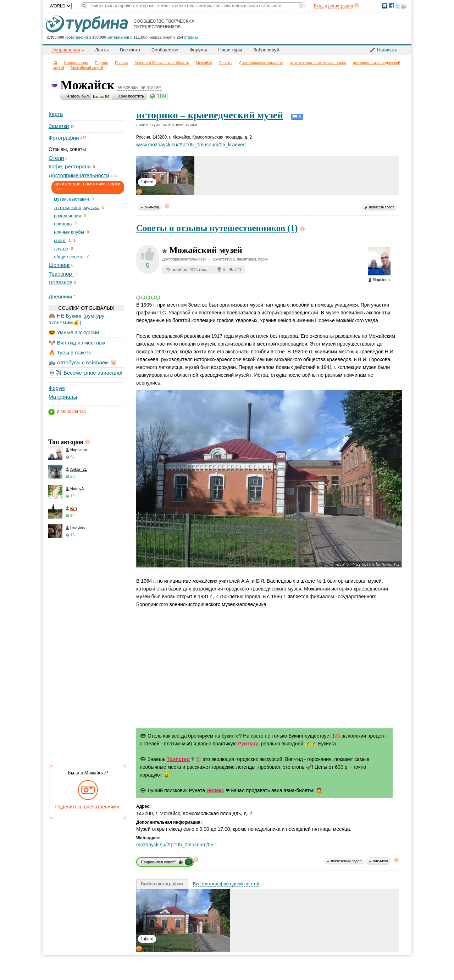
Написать (387, 50)
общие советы (69, 257)
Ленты (102, 50)
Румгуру (248, 744)
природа (63, 224)
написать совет (381, 207)
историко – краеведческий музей (210, 115)
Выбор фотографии (162, 884)
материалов (118, 37)
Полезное (60, 282)
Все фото (130, 50)
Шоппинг (59, 265)
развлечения (68, 216)
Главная (55, 63)
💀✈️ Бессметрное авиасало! (85, 373)
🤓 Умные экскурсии (74, 332)
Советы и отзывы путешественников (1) (217, 228)
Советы (225, 63)
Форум (57, 388)
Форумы (198, 50)
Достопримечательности (261, 63)
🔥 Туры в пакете (70, 352)
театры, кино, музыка (77, 208)
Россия (121, 63)
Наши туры (230, 50)
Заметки (59, 126)
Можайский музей (87, 68)
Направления (76, 63)
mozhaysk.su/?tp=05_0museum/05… (177, 845)
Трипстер (178, 759)
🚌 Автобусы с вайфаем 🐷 (83, 362)
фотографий (77, 37)
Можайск (204, 63)
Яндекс (215, 790)
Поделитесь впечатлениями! (88, 807)
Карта (56, 114)
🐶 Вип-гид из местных (77, 343)
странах (191, 37)
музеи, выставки (71, 199)
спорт (60, 240)
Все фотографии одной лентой (226, 884)
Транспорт (61, 274)
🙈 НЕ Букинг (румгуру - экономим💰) (78, 319)
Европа (102, 63)
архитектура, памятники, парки (318, 63)
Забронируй (266, 50)
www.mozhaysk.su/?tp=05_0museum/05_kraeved (191, 145)
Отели (56, 158)
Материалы (63, 397)
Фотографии (64, 138)
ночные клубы (69, 232)
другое (61, 249)
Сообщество (165, 50)
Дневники (60, 296)
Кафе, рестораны (70, 166)
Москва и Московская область (162, 63)
